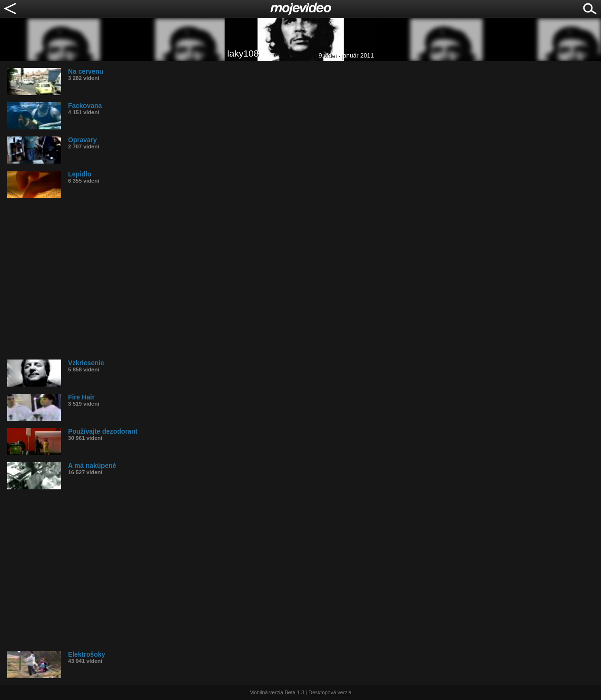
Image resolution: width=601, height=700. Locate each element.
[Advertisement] (293, 279)
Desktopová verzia (330, 692)
